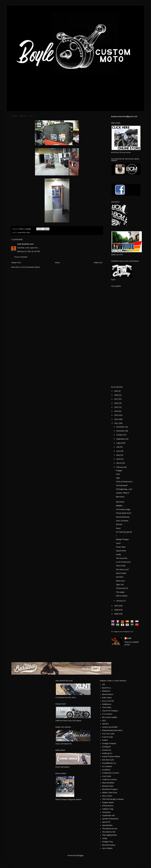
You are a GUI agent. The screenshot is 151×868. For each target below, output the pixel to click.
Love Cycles (107, 776)
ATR (104, 685)
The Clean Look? (122, 570)
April (118, 459)
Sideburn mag (108, 809)
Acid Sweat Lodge (123, 510)
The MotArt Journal (110, 829)
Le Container (107, 767)
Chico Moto (107, 708)
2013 (116, 415)
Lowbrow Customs (110, 780)
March (119, 463)
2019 (116, 391)
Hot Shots (120, 577)
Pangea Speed (108, 803)
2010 (116, 606)
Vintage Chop (108, 842)
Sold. (118, 474)
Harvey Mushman (123, 517)
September (121, 439)
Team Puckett (121, 573)
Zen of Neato (107, 848)
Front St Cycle (108, 737)
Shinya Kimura (108, 806)
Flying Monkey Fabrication (112, 730)
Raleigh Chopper (122, 540)
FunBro (105, 740)
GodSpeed (106, 747)
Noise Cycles (107, 796)
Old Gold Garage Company (113, 799)
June (118, 451)
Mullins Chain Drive (110, 793)
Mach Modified (108, 783)
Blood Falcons (108, 694)
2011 (116, 423)
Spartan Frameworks (110, 819)
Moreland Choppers (110, 789)
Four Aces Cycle (108, 734)
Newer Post (16, 263)
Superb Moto (121, 551)
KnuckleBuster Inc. (109, 763)
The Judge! (120, 592)
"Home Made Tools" (124, 513)
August (119, 443)
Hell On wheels (122, 596)
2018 (116, 395)
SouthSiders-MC (109, 816)
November (121, 431)
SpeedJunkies (107, 825)
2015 (116, 407)
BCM (129, 638)
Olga (118, 478)
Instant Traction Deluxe (111, 757)
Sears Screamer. (122, 521)
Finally (118, 555)
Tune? (118, 543)
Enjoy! (118, 528)
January (120, 601)
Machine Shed (108, 786)
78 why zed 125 (122, 588)
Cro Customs (107, 714)
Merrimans (120, 497)
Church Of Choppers (110, 711)
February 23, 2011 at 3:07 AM (28, 252)
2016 (116, 403)
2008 (116, 614)
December (121, 427)
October (120, 435)
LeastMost (106, 770)
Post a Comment (21, 257)
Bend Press (107, 688)
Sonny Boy (106, 812)
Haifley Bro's (107, 753)
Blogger (80, 856)
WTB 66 (119, 525)
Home (57, 263)
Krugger (119, 471)
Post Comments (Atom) (31, 267)
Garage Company (109, 744)
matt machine (23, 244)
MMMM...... (120, 506)
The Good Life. (122, 558)
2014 (116, 411)
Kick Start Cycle (108, 760)
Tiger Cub (120, 585)
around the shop (24, 233)
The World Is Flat (109, 832)
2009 (116, 610)
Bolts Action (107, 698)
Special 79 (106, 822)
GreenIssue (107, 750)
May (118, 455)
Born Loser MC (108, 701)
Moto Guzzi (120, 581)
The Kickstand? (122, 486)
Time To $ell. (121, 566)
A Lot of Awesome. (123, 562)
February (120, 467)
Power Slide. (121, 547)
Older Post (98, 263)
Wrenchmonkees (109, 845)
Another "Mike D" (123, 493)
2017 (116, 399)
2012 (116, 419)
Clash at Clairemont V (124, 482)
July (118, 447)
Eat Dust (105, 724)
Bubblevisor (107, 704)
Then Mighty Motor (110, 835)
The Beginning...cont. (124, 489)
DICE (104, 721)
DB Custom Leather (110, 717)
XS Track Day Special (124, 532)
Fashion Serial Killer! (110, 727)
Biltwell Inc (106, 691)
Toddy (105, 838)
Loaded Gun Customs (111, 773)
